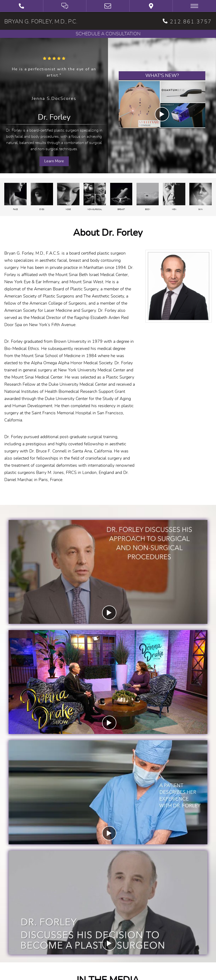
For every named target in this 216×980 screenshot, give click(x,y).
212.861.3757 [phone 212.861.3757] (187, 21)
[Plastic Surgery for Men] (174, 197)
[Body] (148, 197)
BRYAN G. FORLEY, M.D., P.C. (41, 22)
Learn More (54, 161)
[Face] (15, 197)
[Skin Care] (201, 197)
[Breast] (121, 197)
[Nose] (68, 197)
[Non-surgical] (95, 197)
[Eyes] (42, 197)
